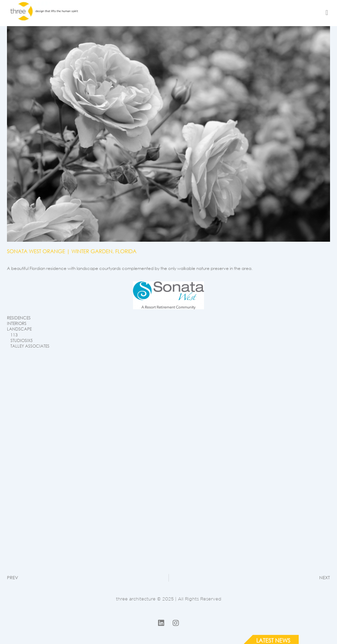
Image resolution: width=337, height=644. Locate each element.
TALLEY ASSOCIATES (30, 346)
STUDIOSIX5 (22, 340)
